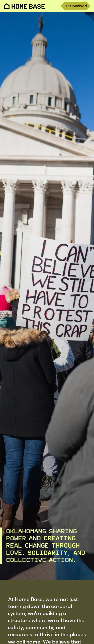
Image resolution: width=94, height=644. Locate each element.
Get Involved (76, 6)
